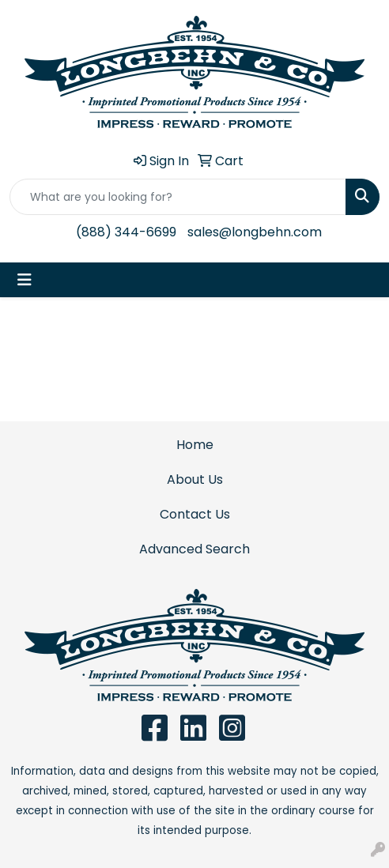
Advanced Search (194, 549)
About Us (195, 479)
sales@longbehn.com (255, 232)
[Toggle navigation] (25, 280)
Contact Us (195, 514)
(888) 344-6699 (126, 232)
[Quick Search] (178, 197)
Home (195, 445)
